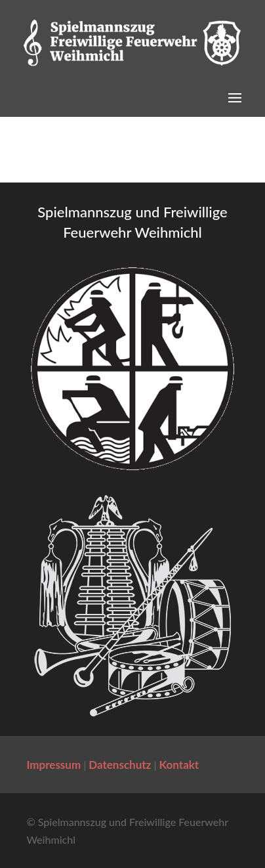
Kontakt (179, 765)
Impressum (53, 765)
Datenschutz (120, 765)
